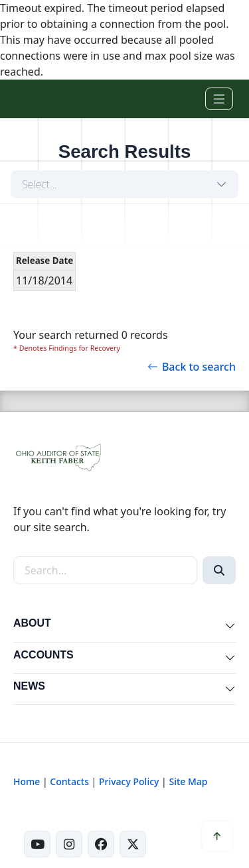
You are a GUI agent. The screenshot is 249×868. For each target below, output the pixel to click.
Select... (40, 184)
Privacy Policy (129, 781)
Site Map (188, 781)
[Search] (219, 570)
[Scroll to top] (217, 836)
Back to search (192, 367)
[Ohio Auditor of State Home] (32, 99)
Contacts (69, 781)
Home (27, 781)
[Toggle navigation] (219, 99)
